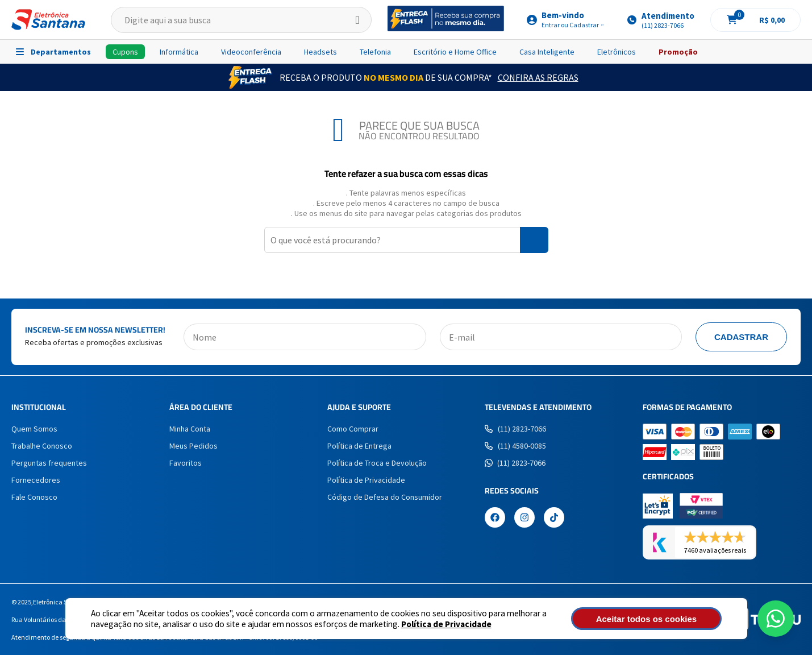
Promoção (678, 52)
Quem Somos (34, 429)
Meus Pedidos (193, 446)
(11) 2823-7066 (515, 429)
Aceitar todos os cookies (660, 619)
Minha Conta (190, 429)
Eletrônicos (617, 52)
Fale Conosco (34, 497)
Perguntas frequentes (49, 463)
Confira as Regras (538, 77)
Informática (179, 52)
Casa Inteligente (547, 52)
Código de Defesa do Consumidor (385, 497)
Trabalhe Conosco (42, 446)
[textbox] (241, 20)
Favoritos (186, 463)
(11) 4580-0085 (515, 446)
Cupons (125, 52)
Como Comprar (353, 429)
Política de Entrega (359, 446)
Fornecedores (36, 480)
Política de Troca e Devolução (377, 463)
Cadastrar (741, 337)
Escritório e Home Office (455, 52)
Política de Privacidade (446, 624)
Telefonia (375, 52)
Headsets (320, 52)
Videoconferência (251, 52)
